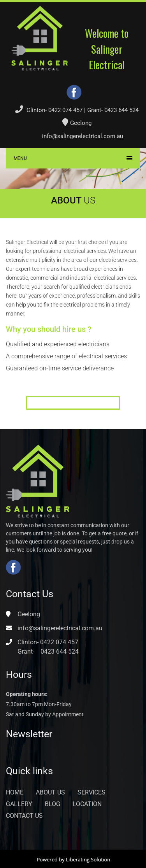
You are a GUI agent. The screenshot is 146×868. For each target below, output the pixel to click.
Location (87, 804)
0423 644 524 (121, 110)
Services (91, 792)
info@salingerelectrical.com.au (83, 136)
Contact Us (24, 816)
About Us (50, 792)
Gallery (19, 804)
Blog (53, 804)
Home (15, 792)
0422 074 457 (65, 110)
